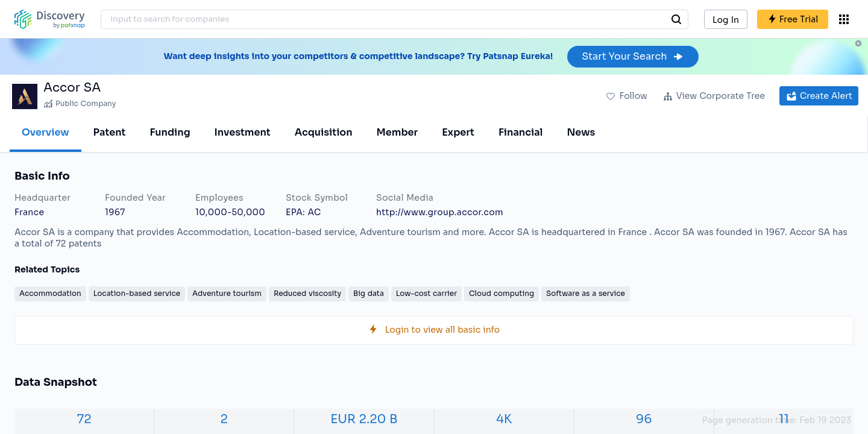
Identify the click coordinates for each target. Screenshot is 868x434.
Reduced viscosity (307, 293)
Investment (243, 132)
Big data (369, 293)
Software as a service (586, 293)
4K (504, 419)
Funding (170, 132)
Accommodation (50, 293)
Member (398, 132)
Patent (110, 132)
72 (84, 419)
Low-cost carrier (426, 293)
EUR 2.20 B (364, 419)
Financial (520, 132)
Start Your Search (633, 56)
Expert (458, 132)
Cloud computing (502, 293)
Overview (46, 132)
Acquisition (324, 132)
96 (644, 419)
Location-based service (137, 293)
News (581, 132)
